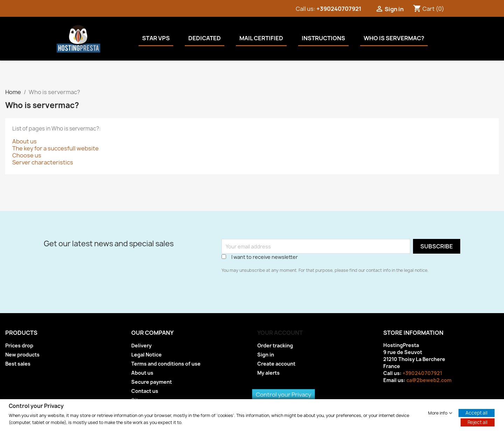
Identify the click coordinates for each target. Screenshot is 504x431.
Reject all (478, 422)
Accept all (477, 412)
